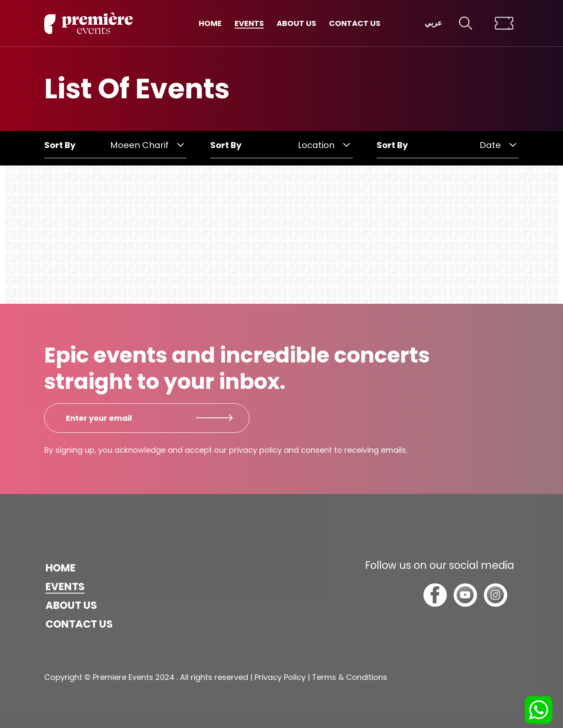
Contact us (355, 23)
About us (296, 23)
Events (249, 23)
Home (210, 23)
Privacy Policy (280, 677)
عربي (433, 23)
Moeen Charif (147, 145)
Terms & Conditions (350, 677)
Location (324, 145)
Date (498, 145)
